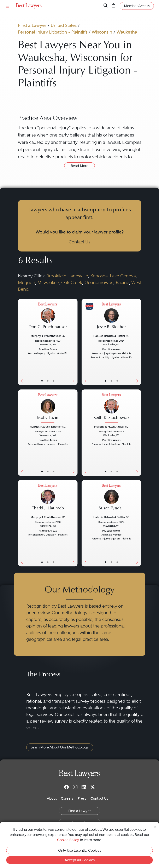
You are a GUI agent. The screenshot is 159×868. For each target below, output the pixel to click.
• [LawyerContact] (53, 381)
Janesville (78, 276)
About (52, 798)
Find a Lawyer (32, 25)
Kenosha (99, 276)
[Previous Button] (21, 342)
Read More (80, 166)
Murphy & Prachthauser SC (48, 336)
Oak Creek (72, 282)
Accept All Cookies (80, 860)
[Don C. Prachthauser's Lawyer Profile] (48, 318)
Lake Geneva (123, 276)
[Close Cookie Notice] (155, 827)
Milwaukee (48, 282)
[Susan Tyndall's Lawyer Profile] (111, 499)
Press (82, 798)
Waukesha (127, 32)
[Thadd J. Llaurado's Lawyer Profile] (48, 499)
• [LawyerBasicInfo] (42, 381)
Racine (122, 282)
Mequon (27, 282)
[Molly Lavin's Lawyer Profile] (48, 408)
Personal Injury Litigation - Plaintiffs (53, 32)
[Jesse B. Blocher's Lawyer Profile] (111, 318)
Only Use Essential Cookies (80, 850)
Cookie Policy (68, 840)
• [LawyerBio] (48, 381)
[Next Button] (74, 342)
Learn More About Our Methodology (60, 747)
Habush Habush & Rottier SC (111, 336)
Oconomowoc (99, 282)
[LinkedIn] (84, 787)
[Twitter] (93, 787)
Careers (67, 798)
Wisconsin (102, 32)
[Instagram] (75, 787)
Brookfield (56, 276)
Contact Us (79, 242)
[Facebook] (66, 787)
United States (64, 25)
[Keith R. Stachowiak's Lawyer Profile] (111, 408)
